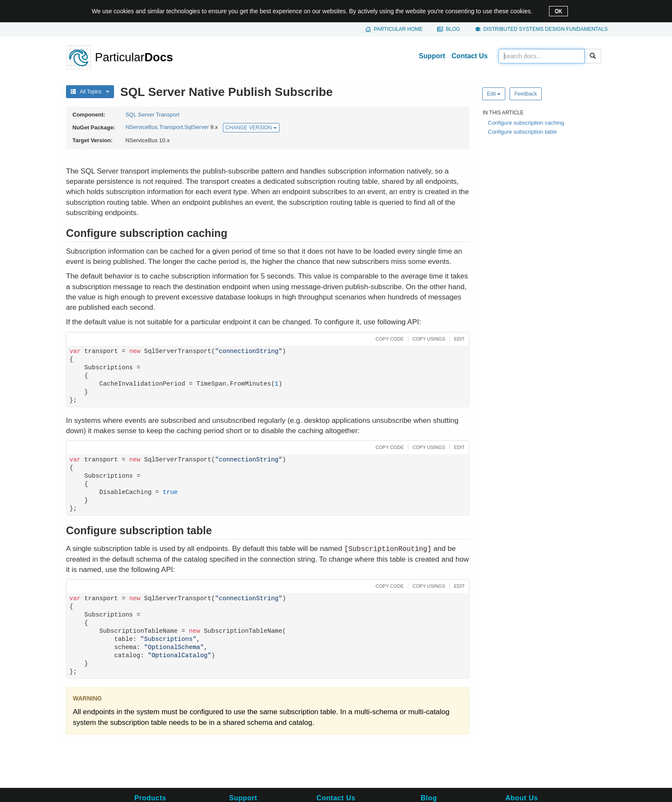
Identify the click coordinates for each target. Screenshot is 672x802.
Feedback (526, 94)
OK (558, 11)
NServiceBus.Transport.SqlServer (167, 127)
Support (432, 56)
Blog (453, 29)
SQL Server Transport (153, 115)
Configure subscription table (522, 132)
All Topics (90, 92)
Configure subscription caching (526, 123)
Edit (494, 94)
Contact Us (470, 56)
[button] (388, 338)
